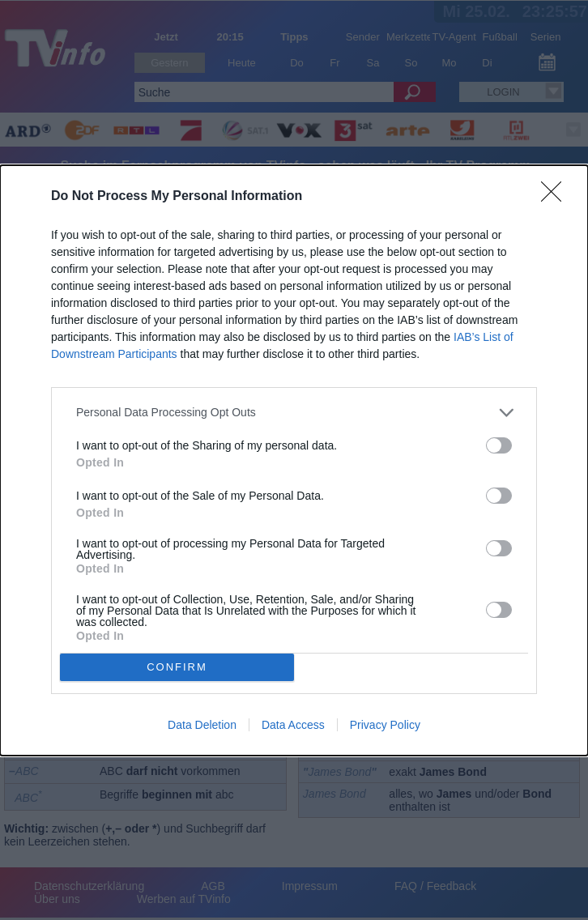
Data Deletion (202, 725)
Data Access (293, 725)
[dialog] (294, 460)
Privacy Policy (385, 725)
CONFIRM (177, 666)
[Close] (556, 197)
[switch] (499, 445)
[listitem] (294, 413)
